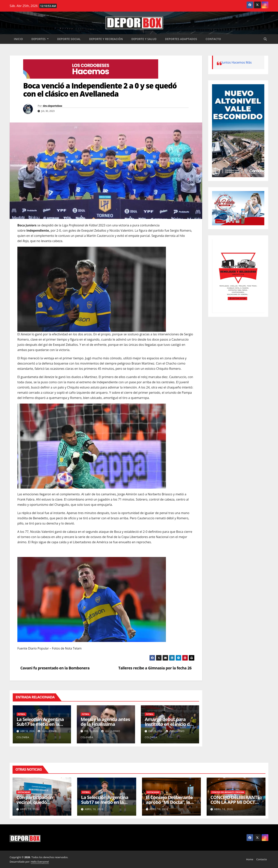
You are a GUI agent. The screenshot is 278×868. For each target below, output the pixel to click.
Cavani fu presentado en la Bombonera (53, 668)
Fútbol (22, 714)
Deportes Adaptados (181, 39)
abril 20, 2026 (29, 809)
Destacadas (24, 792)
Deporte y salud (144, 39)
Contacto (213, 39)
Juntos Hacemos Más (237, 62)
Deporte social (69, 39)
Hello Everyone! (40, 862)
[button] (265, 39)
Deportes (40, 39)
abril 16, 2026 (94, 809)
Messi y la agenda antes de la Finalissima (105, 722)
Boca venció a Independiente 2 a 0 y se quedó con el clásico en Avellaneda (100, 90)
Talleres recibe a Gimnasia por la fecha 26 (156, 668)
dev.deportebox (52, 106)
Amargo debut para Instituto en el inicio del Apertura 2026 (169, 724)
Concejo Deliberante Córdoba (228, 792)
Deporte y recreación (106, 39)
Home (250, 859)
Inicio (18, 39)
